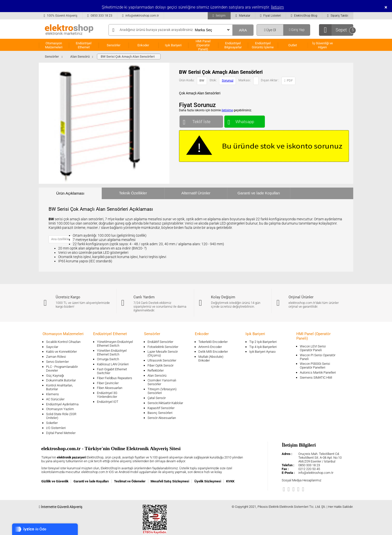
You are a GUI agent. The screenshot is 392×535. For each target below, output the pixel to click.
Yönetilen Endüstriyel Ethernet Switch (112, 352)
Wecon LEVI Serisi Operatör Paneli (313, 348)
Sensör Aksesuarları (162, 418)
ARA (243, 30)
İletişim (277, 7)
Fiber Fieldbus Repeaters (115, 378)
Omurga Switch (108, 359)
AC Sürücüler (55, 399)
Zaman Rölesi (56, 357)
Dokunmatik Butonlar (61, 380)
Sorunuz (228, 80)
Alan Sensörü (157, 376)
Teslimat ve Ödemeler (130, 481)
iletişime (227, 110)
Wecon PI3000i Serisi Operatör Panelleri (315, 366)
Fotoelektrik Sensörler (163, 347)
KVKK (230, 481)
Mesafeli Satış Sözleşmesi (170, 481)
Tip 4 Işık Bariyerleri (263, 347)
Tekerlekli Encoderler (213, 342)
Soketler (52, 423)
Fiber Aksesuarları (110, 388)
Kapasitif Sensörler (161, 408)
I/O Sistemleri (56, 428)
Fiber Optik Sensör (161, 365)
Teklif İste (201, 120)
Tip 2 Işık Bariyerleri (263, 342)
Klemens (52, 394)
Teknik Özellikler (133, 193)
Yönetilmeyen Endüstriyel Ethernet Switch (115, 344)
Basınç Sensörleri (160, 413)
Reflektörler (156, 370)
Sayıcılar (52, 347)
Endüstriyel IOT (108, 402)
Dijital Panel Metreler (61, 433)
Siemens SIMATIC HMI (316, 378)
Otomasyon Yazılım (60, 409)
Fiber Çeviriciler (108, 383)
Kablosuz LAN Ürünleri (113, 364)
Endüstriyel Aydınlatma (62, 404)
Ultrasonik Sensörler (162, 360)
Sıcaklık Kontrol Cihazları (63, 342)
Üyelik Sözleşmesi (208, 481)
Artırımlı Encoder (210, 347)
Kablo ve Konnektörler (61, 352)
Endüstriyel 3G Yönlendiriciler (107, 395)
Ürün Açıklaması (70, 193)
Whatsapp (245, 120)
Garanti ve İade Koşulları (259, 193)
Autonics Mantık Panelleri (318, 372)
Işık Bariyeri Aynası (262, 352)
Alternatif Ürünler (196, 193)
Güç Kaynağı (55, 376)
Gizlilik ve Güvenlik (55, 481)
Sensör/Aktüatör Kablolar (165, 403)
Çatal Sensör (157, 398)
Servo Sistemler (57, 362)
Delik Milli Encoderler (213, 352)
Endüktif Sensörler (160, 342)
